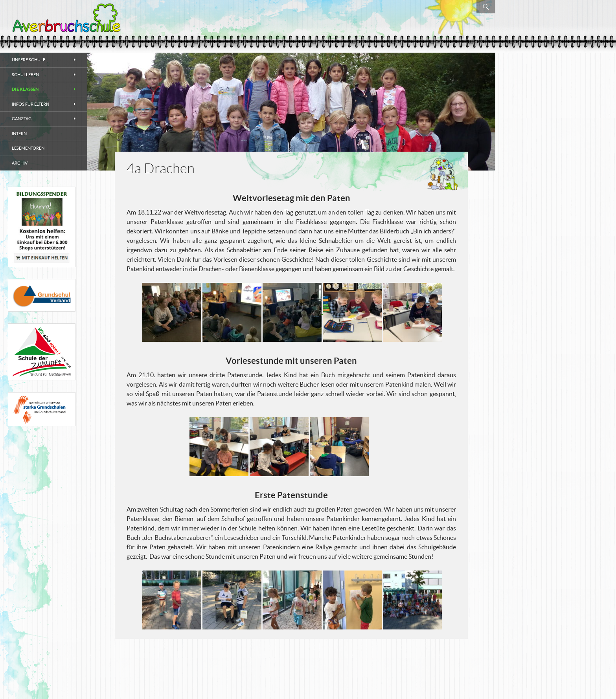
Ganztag (22, 119)
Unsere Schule (29, 60)
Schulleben (25, 75)
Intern (19, 134)
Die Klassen (25, 89)
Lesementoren (28, 148)
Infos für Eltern (30, 104)
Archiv (20, 163)
